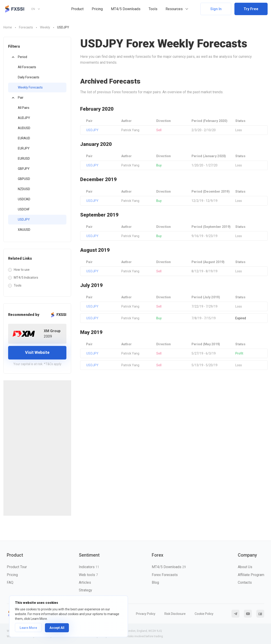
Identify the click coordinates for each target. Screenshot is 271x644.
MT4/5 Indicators (26, 278)
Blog (155, 582)
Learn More (28, 628)
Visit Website (37, 352)
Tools (153, 9)
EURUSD (24, 159)
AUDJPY (24, 118)
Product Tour (17, 567)
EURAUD (24, 138)
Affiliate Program (251, 575)
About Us (245, 567)
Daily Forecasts (29, 77)
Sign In (216, 9)
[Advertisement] (37, 448)
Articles (85, 582)
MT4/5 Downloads (126, 9)
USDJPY (24, 219)
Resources (174, 9)
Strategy (85, 590)
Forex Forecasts (165, 575)
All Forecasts (27, 67)
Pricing (97, 9)
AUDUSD (24, 128)
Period (22, 57)
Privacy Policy (146, 614)
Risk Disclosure (175, 614)
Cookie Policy (204, 614)
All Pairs (24, 108)
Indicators (89, 567)
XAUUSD (24, 230)
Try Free (251, 9)
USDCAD (24, 199)
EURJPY (24, 148)
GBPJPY (24, 169)
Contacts (245, 582)
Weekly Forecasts (30, 87)
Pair (21, 98)
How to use (22, 270)
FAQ (10, 582)
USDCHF (24, 209)
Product (77, 9)
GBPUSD (24, 179)
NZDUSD (24, 189)
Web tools (88, 575)
